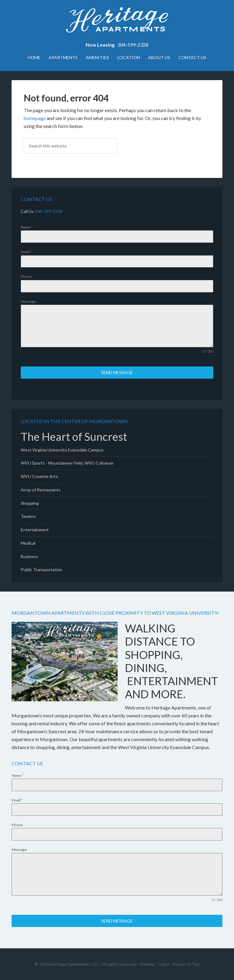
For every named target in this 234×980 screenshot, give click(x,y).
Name (27, 227)
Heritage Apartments (117, 21)
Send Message (117, 372)
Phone (26, 276)
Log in (164, 964)
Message (28, 301)
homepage (35, 118)
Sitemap (147, 964)
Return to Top (186, 964)
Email (26, 252)
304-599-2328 (133, 45)
